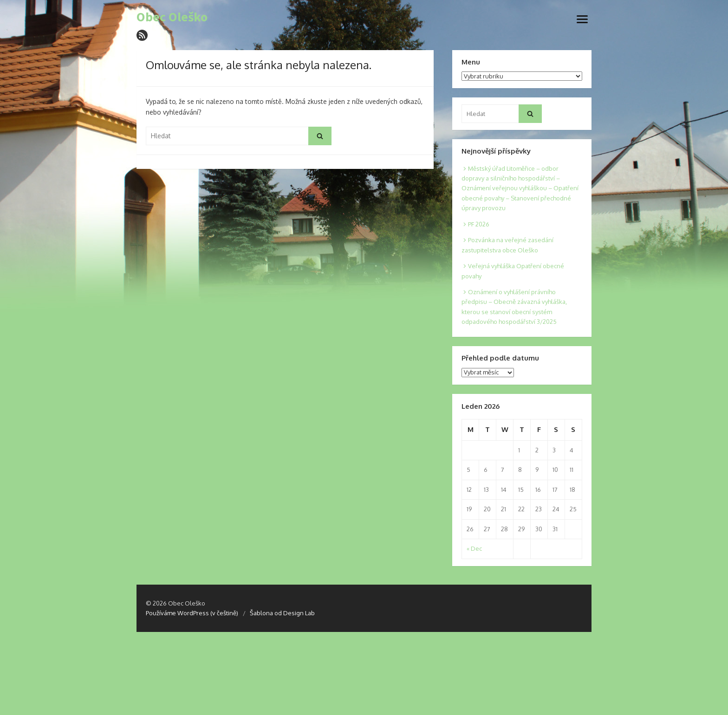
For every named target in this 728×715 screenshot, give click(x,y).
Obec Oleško (172, 17)
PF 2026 (479, 224)
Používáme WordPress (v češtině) (192, 613)
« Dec (474, 548)
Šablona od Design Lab (282, 613)
